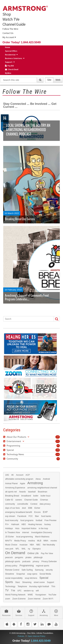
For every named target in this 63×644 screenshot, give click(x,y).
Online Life (33, 553)
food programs (27, 520)
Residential (10, 55)
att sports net (11, 492)
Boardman (43, 492)
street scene (39, 582)
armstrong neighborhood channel (42, 488)
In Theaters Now (13, 532)
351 (58, 441)
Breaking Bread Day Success (20, 219)
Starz (18, 582)
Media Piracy (20, 541)
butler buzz (46, 496)
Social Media (45, 574)
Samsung (39, 570)
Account (20, 475)
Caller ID (9, 500)
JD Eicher (10, 537)
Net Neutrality (49, 545)
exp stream (10, 516)
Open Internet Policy (36, 636)
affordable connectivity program (19, 479)
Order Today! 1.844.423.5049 (22, 42)
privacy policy (11, 566)
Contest (34, 504)
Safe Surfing (27, 570)
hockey (48, 524)
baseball (32, 492)
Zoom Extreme (19, 599)
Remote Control (12, 570)
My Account (9, 37)
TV (7, 591)
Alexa (38, 479)
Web (58, 80)
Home (8, 47)
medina (32, 541)
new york (9, 549)
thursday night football (39, 586)
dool (24, 508)
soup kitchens (31, 578)
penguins (19, 557)
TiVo (53, 586)
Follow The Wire (10, 29)
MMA (46, 541)
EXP (45, 512)
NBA (32, 545)
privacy (36, 561)
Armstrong (35, 483)
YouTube (52, 595)
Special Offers (11, 51)
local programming (24, 537)
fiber (37, 516)
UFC (19, 591)
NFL (17, 549)
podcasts (26, 561)
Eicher (37, 508)
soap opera (32, 574)
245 (58, 437)
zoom (8, 599)
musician (23, 545)
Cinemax (44, 500)
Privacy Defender (49, 561)
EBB (30, 508)
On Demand (15, 553)
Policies (21, 636)
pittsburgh (38, 557)
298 (58, 450)
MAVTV (9, 541)
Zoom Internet (34, 599)
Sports (9, 582)
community (10, 504)
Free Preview (50, 520)
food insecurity (12, 520)
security (49, 570)
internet (26, 532)
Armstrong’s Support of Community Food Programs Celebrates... (27, 297)
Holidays (9, 528)
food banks (46, 516)
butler (36, 496)
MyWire (8, 73)
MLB (39, 541)
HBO (24, 524)
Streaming (27, 582)
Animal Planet (11, 484)
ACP (28, 475)
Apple (22, 484)
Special (44, 578)
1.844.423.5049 (41, 641)
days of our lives (13, 508)
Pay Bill (9, 66)
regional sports (43, 566)
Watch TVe (11, 19)
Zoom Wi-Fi (48, 599)
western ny (29, 591)
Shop (7, 14)
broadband (26, 496)
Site (49, 80)
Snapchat (21, 574)
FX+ (7, 524)
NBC (38, 545)
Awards (23, 492)
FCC (31, 516)
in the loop (43, 528)
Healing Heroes (35, 524)
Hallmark (15, 524)
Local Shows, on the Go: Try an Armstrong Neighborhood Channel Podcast (28, 130)
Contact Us (8, 33)
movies (54, 541)
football (39, 520)
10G (7, 475)
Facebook (22, 516)
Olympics (37, 549)
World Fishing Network (15, 595)
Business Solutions (14, 58)
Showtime (10, 574)
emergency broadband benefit (19, 512)
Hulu (17, 528)
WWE (30, 595)
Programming (27, 566)
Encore (37, 512)
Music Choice (11, 545)
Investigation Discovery (42, 532)
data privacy (45, 504)
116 (58, 454)
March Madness (42, 537)
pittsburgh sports (13, 561)
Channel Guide (14, 24)
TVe (13, 591)
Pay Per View (47, 553)
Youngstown (41, 595)
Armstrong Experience (15, 488)
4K (13, 475)
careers (19, 500)
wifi (37, 591)
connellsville (23, 504)
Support (9, 62)
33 (58, 459)
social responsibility (14, 578)
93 (58, 446)
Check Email (12, 69)
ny (29, 549)
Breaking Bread (12, 496)
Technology (10, 586)
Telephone (22, 586)
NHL (24, 549)
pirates (28, 557)
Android (46, 479)
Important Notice (29, 528)
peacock (9, 557)
